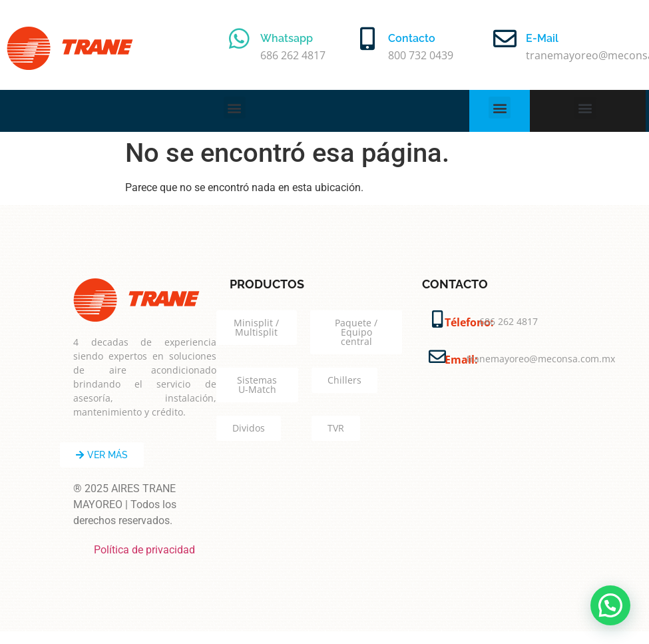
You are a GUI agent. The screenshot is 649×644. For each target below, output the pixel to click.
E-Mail (542, 38)
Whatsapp (287, 38)
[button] (235, 108)
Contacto (412, 38)
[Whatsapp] (239, 38)
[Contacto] (367, 38)
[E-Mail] (505, 38)
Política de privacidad (144, 550)
